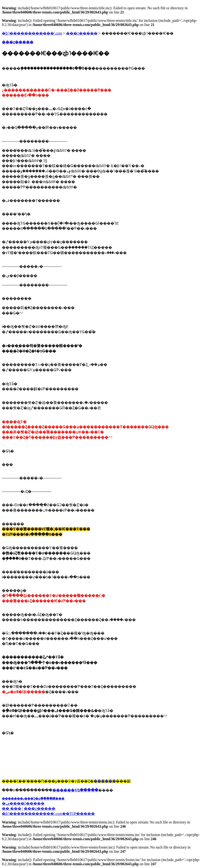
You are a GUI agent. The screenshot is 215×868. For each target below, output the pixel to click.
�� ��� (12, 809)
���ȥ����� (82, 33)
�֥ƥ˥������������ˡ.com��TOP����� (48, 814)
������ (105, 781)
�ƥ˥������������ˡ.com (32, 33)
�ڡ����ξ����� (23, 803)
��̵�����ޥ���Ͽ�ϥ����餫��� (33, 799)
